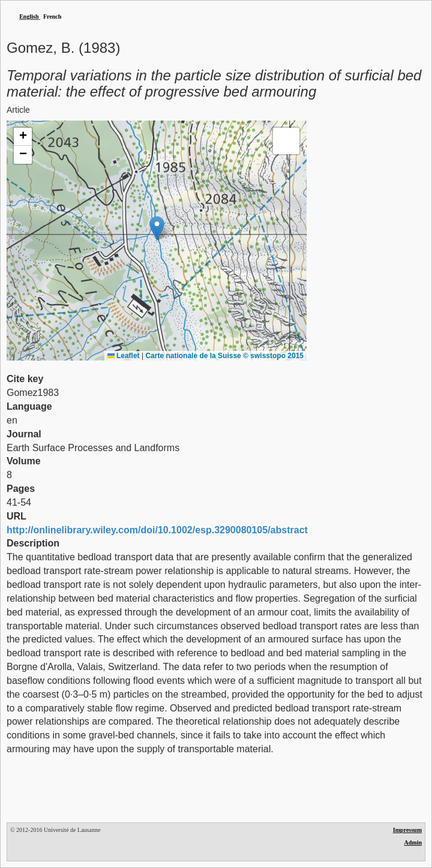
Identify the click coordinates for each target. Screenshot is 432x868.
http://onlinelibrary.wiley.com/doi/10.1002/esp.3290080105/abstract (157, 530)
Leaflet (124, 356)
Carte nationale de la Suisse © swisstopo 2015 (224, 356)
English (29, 16)
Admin (413, 843)
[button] (157, 228)
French (52, 16)
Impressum (407, 830)
